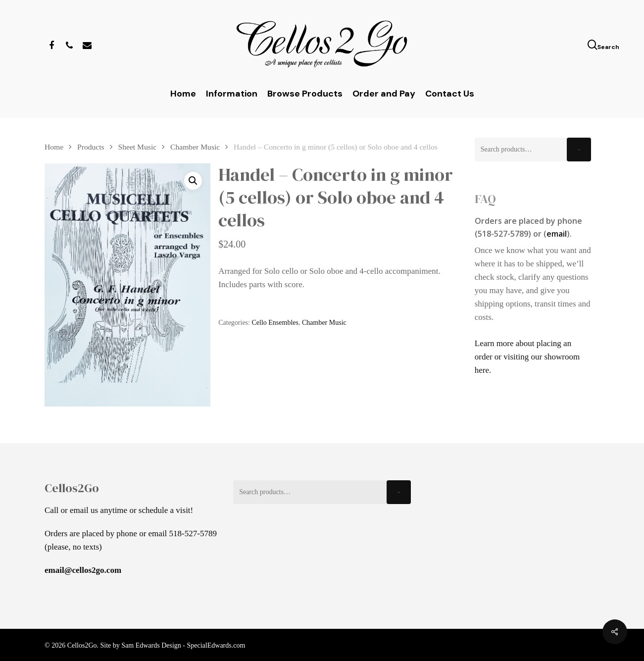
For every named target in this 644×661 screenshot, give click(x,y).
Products (91, 147)
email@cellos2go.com (83, 570)
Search (579, 150)
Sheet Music (138, 147)
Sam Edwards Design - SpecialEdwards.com (183, 645)
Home (54, 147)
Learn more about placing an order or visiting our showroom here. (527, 357)
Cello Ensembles (275, 323)
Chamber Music (195, 147)
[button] (193, 181)
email (557, 234)
